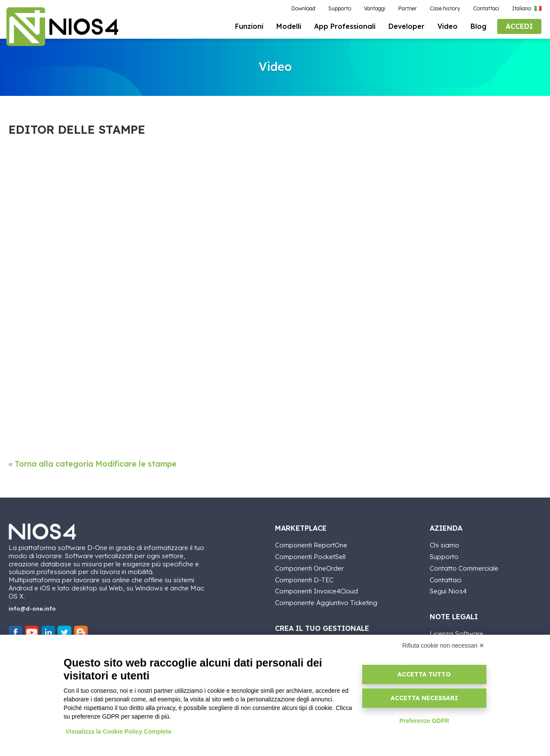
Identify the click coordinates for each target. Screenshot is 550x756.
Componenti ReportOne (311, 544)
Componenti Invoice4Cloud (316, 590)
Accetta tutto (424, 674)
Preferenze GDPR (424, 721)
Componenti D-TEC (304, 579)
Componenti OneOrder (309, 567)
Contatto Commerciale (464, 567)
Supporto (444, 556)
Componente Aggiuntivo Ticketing (326, 602)
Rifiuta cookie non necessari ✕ (443, 645)
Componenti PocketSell (310, 556)
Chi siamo (445, 544)
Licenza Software (457, 633)
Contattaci (446, 579)
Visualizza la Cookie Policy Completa (119, 731)
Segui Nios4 (448, 590)
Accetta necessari (424, 698)
